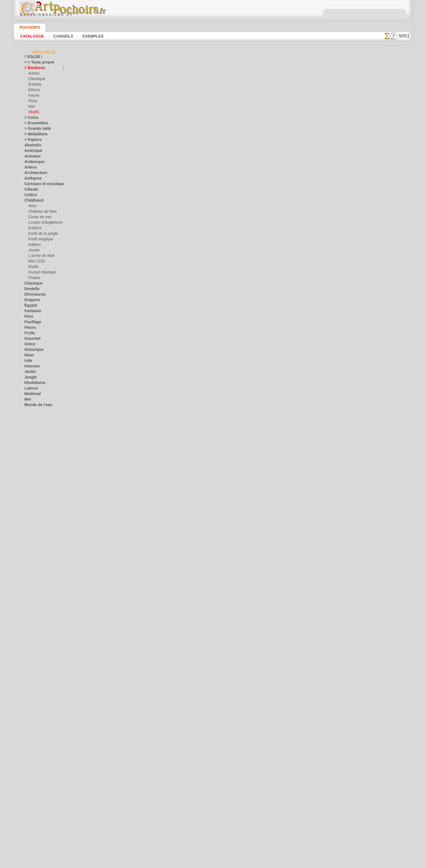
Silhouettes (33, 489)
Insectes (31, 367)
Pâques (34, 538)
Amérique (32, 152)
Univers (30, 516)
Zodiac (29, 561)
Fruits (29, 334)
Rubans (30, 472)
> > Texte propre (36, 63)
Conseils (62, 36)
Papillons (31, 439)
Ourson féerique (40, 273)
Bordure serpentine (142, 475)
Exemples (92, 36)
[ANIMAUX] (38, 572)
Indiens (34, 246)
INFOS (175, 774)
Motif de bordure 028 (143, 191)
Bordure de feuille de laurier (149, 394)
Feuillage (31, 323)
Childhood (32, 201)
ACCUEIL (158, 774)
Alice (32, 207)
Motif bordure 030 (141, 231)
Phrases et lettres (38, 444)
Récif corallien (35, 456)
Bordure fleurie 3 (139, 637)
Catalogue (32, 36)
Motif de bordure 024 (143, 150)
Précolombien (35, 450)
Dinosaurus (33, 295)
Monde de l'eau (36, 406)
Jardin (29, 373)
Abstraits (32, 146)
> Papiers (31, 141)
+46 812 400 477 (227, 792)
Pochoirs (28, 27)
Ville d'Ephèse (35, 555)
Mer (31, 107)
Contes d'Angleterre (43, 223)
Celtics (29, 196)
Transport (32, 511)
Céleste (30, 190)
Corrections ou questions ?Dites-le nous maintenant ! (213, 755)
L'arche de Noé (39, 257)
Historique (32, 351)
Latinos (30, 389)
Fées (28, 317)
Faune (33, 96)
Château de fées (40, 212)
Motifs (34, 113)
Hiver (28, 356)
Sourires (31, 500)
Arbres (29, 168)
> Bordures (32, 69)
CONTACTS (194, 774)
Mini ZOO (36, 262)
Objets (29, 422)
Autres (33, 74)
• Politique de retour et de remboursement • (212, 820)
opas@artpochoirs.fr (213, 829)
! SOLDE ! (32, 58)
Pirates (34, 279)
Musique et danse (38, 417)
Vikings (30, 549)
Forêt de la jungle (41, 235)
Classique (36, 80)
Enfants (34, 85)
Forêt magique (39, 240)
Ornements (33, 433)
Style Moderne (35, 505)
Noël (32, 533)
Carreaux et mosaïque (41, 185)
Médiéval (31, 395)
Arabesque (32, 163)
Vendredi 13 (33, 544)
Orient (29, 428)
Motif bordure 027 (141, 272)
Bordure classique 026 (144, 312)
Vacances (32, 522)
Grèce (29, 345)
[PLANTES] (37, 605)
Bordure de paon (139, 515)
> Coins (30, 119)
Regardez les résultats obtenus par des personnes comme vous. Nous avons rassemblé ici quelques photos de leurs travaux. (383, 291)
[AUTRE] (35, 577)
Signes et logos (36, 483)
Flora (32, 102)
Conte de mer (38, 218)
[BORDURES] (39, 583)
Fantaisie (31, 312)
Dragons (31, 301)
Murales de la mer (38, 411)
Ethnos (34, 91)
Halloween (36, 527)
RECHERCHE (264, 774)
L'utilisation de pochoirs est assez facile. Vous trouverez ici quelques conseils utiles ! (383, 249)
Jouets (33, 251)
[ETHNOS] (36, 594)
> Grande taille (35, 130)
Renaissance (34, 461)
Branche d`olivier (139, 597)
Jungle (29, 378)
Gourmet (31, 340)
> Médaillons (34, 135)
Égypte (29, 306)
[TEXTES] (35, 610)
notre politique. (284, 864)
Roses (29, 467)
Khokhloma (33, 384)
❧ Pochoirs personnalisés (44, 616)
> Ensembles (33, 124)
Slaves (29, 494)
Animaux (31, 157)
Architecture (34, 174)
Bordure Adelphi (139, 678)
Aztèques (31, 179)
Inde (28, 362)
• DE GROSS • (34, 566)
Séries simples (35, 478)
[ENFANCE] (37, 588)
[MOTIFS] (36, 599)
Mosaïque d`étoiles (141, 353)
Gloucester (134, 434)
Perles (130, 556)
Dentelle (31, 290)
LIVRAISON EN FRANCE (228, 774)
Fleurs (29, 328)
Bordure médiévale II (143, 109)
